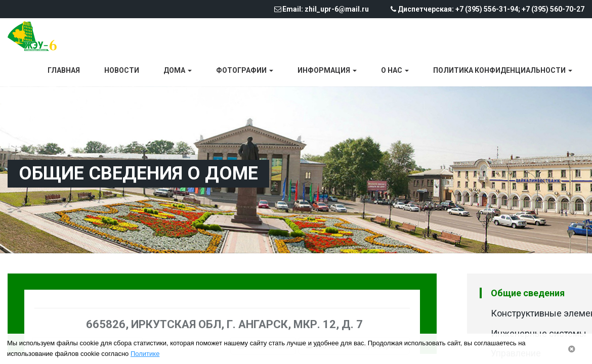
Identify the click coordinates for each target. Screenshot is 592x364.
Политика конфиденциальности (503, 70)
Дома (178, 70)
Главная (64, 70)
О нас (395, 70)
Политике (145, 354)
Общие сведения (528, 293)
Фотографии (245, 70)
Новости (122, 70)
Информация (327, 70)
